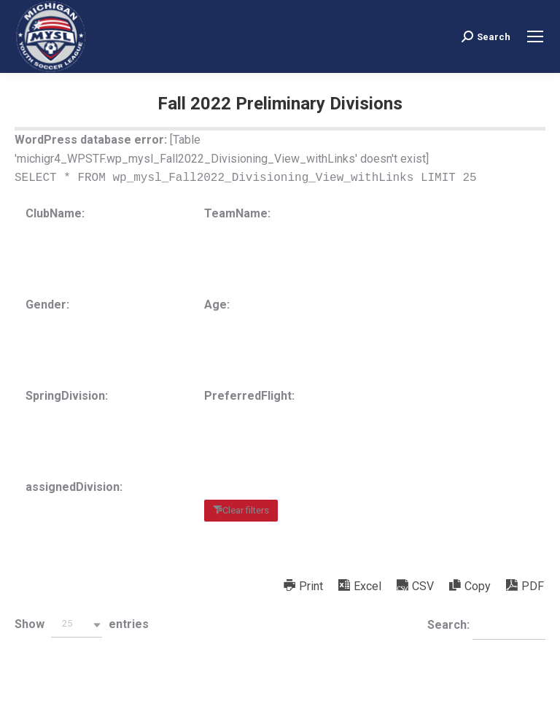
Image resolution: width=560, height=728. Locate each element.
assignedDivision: (74, 487)
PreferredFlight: (249, 396)
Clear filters (246, 510)
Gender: (47, 305)
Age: (217, 305)
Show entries (82, 625)
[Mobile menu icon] (535, 36)
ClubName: (55, 213)
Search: (486, 626)
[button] (77, 625)
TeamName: (237, 213)
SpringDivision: (67, 396)
